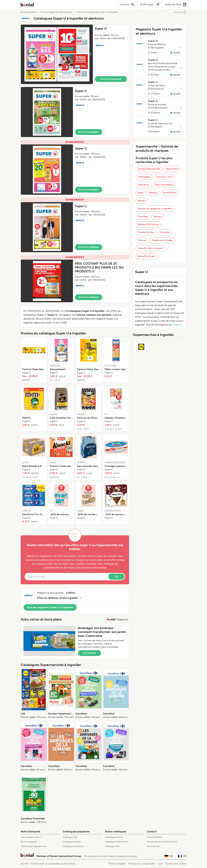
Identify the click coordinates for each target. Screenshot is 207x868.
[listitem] (34, 360)
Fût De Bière (170, 193)
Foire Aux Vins (164, 177)
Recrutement (154, 846)
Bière (141, 193)
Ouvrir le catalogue (111, 79)
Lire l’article (89, 653)
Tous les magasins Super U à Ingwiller (50, 607)
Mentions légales (117, 864)
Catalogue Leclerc (72, 842)
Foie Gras (143, 216)
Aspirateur (144, 185)
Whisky (153, 193)
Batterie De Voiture (148, 224)
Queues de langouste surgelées (155, 209)
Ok (116, 577)
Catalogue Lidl (70, 837)
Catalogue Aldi (112, 846)
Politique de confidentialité (142, 864)
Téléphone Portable (162, 240)
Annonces (180, 12)
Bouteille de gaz (146, 256)
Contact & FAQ (154, 837)
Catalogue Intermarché (117, 842)
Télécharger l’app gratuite (34, 846)
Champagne (144, 177)
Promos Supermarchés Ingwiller (56, 12)
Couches (165, 232)
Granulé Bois (172, 169)
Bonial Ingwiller (28, 12)
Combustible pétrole (149, 169)
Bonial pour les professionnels (162, 842)
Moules (142, 201)
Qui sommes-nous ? (31, 837)
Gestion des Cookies (176, 864)
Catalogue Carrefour (73, 846)
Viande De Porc (146, 232)
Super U (177, 325)
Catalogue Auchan (114, 837)
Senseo (158, 216)
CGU (160, 864)
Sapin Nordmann (164, 185)
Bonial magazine (29, 842)
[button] (75, 54)
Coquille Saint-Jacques (150, 248)
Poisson (142, 240)
